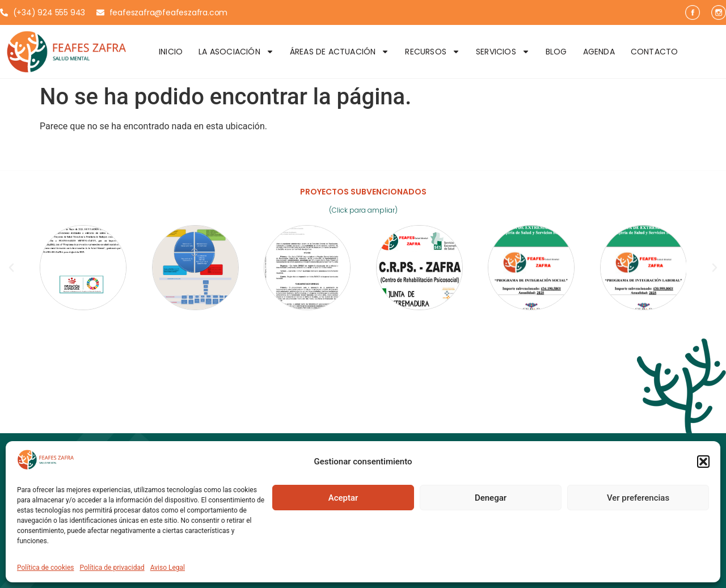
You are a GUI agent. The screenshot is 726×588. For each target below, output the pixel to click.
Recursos (432, 52)
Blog (556, 52)
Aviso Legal (168, 568)
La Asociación (236, 52)
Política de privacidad (112, 568)
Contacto (655, 52)
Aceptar (343, 498)
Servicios (503, 52)
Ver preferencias (638, 498)
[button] (703, 462)
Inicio (171, 52)
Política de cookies (46, 568)
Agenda (599, 52)
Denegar (491, 498)
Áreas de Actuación (340, 52)
